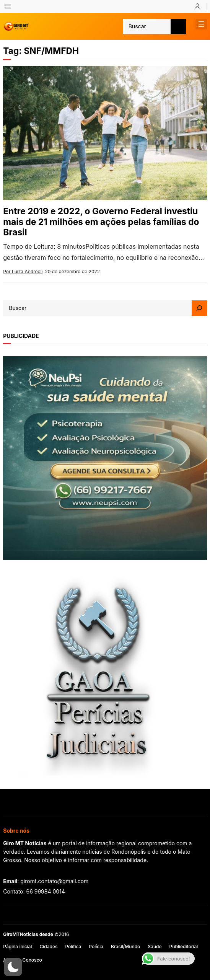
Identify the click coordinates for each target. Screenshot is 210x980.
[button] (13, 967)
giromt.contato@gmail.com (54, 881)
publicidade (21, 336)
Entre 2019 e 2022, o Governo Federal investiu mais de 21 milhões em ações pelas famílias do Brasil (101, 222)
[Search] (199, 308)
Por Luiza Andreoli (23, 271)
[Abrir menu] (8, 7)
